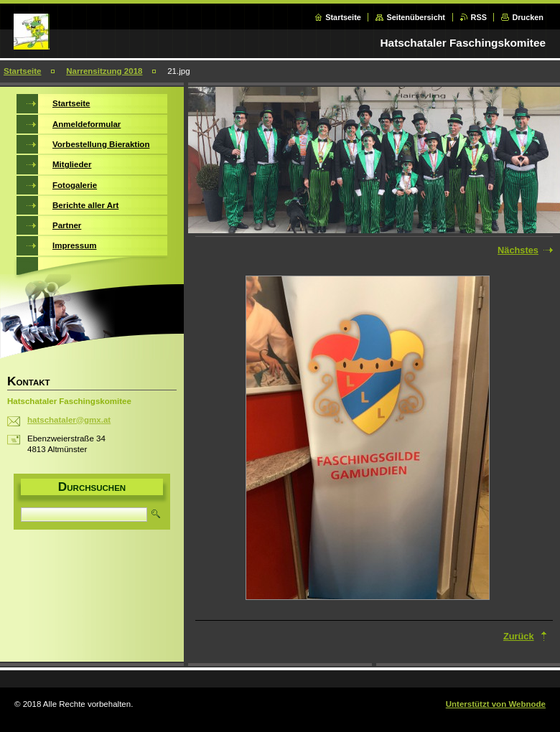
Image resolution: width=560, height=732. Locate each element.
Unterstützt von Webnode (496, 704)
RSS (479, 17)
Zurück (519, 636)
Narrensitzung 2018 (104, 71)
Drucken (528, 17)
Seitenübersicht (416, 17)
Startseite (343, 17)
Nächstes (518, 250)
